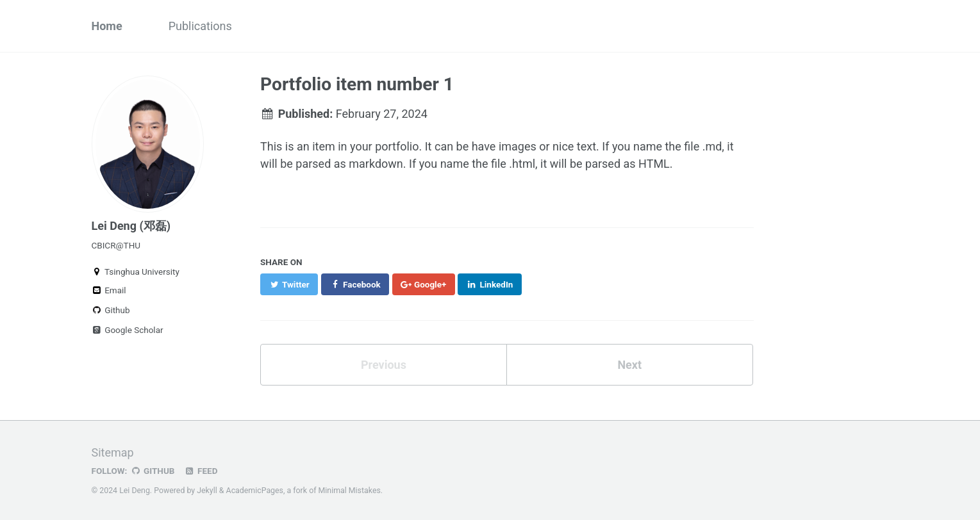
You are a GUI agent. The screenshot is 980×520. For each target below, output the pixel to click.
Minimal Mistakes (350, 491)
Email (109, 290)
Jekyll (207, 491)
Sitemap (113, 452)
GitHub (152, 471)
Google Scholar (128, 330)
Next (629, 365)
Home (107, 26)
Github (111, 310)
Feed (201, 471)
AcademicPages (255, 491)
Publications (200, 26)
